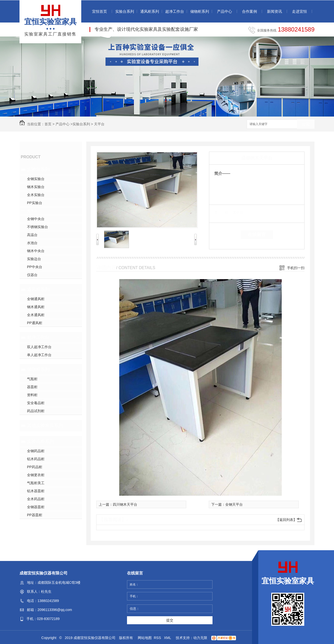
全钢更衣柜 (36, 475)
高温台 (32, 235)
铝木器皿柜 (36, 491)
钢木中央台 (36, 251)
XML (168, 638)
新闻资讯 (274, 11)
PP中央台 (35, 267)
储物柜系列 (200, 11)
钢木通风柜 (36, 307)
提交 (170, 620)
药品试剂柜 (36, 411)
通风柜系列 (150, 11)
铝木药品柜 (36, 459)
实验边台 (34, 259)
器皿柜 (32, 387)
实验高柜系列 (40, 441)
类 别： (223, 212)
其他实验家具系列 (45, 425)
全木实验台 (36, 195)
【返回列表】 (286, 520)
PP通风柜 (35, 323)
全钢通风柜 (36, 299)
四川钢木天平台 (125, 504)
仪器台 (32, 275)
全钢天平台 (234, 504)
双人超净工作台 (39, 347)
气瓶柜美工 (36, 483)
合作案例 (249, 11)
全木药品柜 (36, 499)
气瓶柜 (32, 379)
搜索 (306, 124)
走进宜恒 (299, 11)
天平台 (99, 124)
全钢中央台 (36, 219)
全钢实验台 (36, 179)
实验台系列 (125, 11)
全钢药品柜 (36, 451)
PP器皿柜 (35, 515)
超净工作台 (175, 11)
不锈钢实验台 (37, 227)
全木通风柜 (36, 315)
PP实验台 (35, 203)
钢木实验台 (36, 187)
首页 (48, 124)
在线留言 (257, 235)
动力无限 (200, 638)
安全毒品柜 (36, 403)
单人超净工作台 (39, 355)
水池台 (32, 243)
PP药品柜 (35, 467)
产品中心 (224, 11)
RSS (158, 638)
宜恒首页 (99, 11)
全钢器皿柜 (36, 507)
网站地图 (145, 638)
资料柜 (32, 395)
